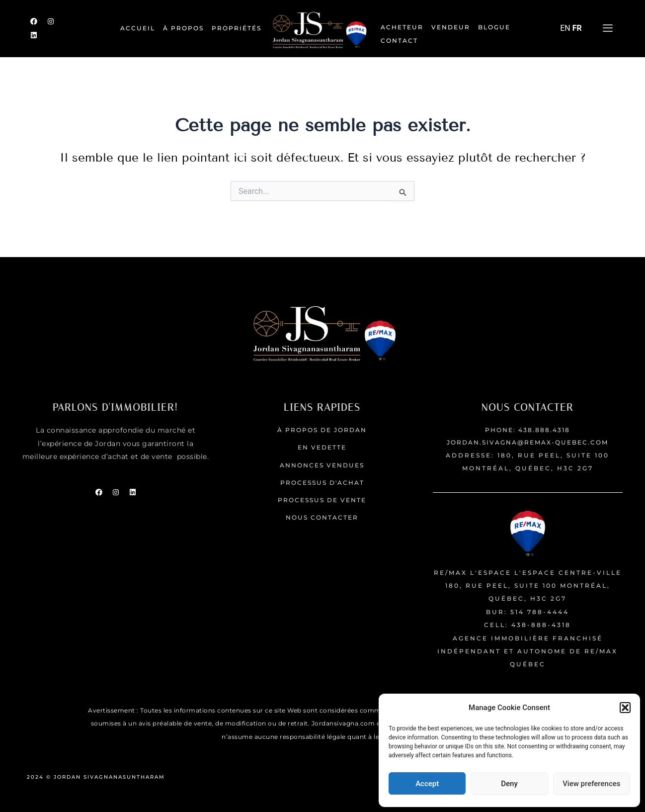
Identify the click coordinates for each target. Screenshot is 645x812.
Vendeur (450, 27)
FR (575, 28)
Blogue (494, 27)
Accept (427, 784)
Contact (399, 41)
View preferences (591, 784)
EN (563, 28)
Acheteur (402, 27)
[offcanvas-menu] (605, 28)
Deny (509, 784)
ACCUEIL (138, 28)
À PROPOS (184, 28)
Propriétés (237, 28)
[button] (625, 708)
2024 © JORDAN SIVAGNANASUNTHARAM (97, 777)
